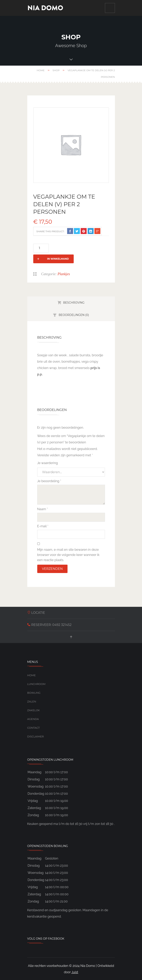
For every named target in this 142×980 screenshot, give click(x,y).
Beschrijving (74, 294)
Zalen (32, 693)
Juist (75, 963)
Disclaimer (36, 727)
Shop (56, 70)
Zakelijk (34, 701)
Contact (34, 719)
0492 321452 (62, 616)
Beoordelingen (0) (74, 306)
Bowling (34, 684)
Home (41, 70)
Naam (43, 500)
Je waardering (48, 454)
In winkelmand (71, 248)
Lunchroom (36, 675)
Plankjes (64, 265)
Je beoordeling (49, 472)
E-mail (43, 517)
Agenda (33, 710)
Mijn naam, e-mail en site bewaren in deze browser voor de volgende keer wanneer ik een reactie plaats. (68, 546)
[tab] (71, 294)
